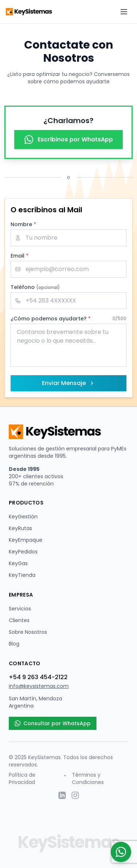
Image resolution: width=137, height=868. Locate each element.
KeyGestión (23, 517)
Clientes (19, 620)
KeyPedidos (23, 552)
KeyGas (18, 563)
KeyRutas (20, 528)
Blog (14, 644)
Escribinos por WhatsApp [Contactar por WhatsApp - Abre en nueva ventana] (69, 140)
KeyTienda (22, 575)
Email (20, 256)
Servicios (20, 609)
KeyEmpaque (26, 540)
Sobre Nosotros (28, 632)
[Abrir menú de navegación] (124, 12)
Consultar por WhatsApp (53, 723)
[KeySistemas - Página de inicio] (30, 12)
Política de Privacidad (22, 778)
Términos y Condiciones (88, 778)
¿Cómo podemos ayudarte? (51, 319)
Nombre (23, 224)
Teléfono (35, 287)
